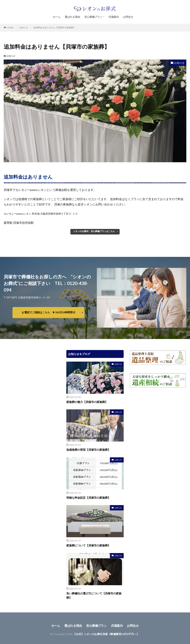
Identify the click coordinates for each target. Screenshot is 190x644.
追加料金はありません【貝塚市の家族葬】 (54, 27)
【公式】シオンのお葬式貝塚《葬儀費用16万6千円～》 (106, 634)
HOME (10, 27)
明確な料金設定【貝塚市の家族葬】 (88, 498)
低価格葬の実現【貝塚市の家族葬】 (88, 450)
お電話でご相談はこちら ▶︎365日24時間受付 (49, 312)
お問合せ (128, 17)
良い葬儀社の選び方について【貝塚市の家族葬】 (94, 595)
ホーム (57, 17)
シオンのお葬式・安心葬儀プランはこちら (94, 231)
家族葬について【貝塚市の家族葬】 (88, 545)
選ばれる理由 (72, 17)
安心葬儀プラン (93, 17)
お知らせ (24, 27)
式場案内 (114, 17)
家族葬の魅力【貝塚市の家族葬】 (87, 402)
